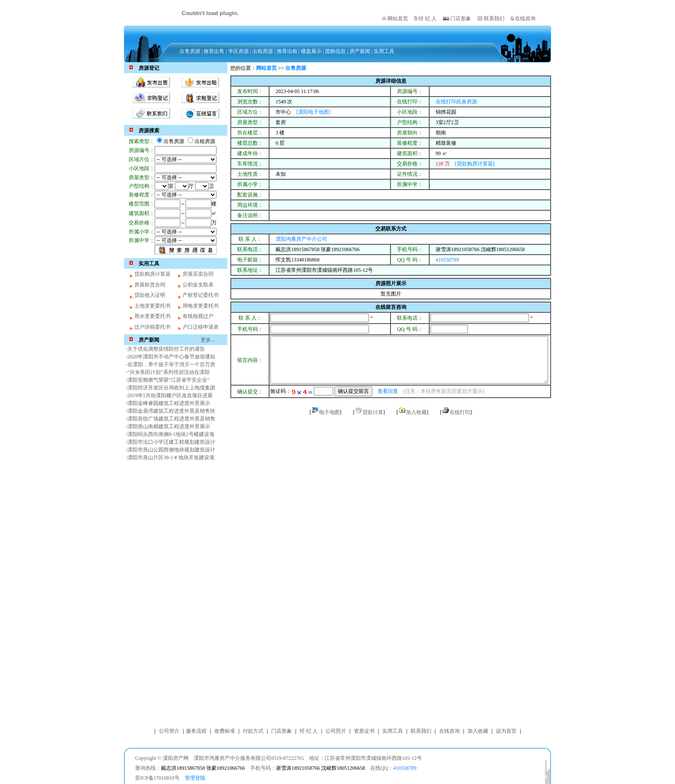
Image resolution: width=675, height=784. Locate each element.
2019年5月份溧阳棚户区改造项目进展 (170, 395)
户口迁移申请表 (201, 327)
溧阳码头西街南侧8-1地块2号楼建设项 (171, 434)
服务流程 (196, 731)
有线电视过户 (198, 316)
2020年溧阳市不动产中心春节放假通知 (171, 357)
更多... (208, 340)
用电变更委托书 (201, 306)
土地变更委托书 (152, 306)
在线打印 (460, 412)
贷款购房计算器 (152, 274)
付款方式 (253, 731)
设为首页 (506, 731)
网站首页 (398, 19)
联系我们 (494, 19)
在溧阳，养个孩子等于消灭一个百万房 (171, 364)
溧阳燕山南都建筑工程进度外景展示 (169, 426)
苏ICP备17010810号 (157, 778)
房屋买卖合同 (198, 274)
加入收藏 (416, 412)
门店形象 (461, 19)
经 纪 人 (427, 19)
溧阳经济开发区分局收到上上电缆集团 (171, 388)
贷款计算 (373, 412)
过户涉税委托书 (152, 327)
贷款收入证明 (150, 295)
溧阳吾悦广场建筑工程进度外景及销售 (171, 419)
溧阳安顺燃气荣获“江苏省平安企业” (169, 380)
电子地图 (329, 412)
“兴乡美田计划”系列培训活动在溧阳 (169, 372)
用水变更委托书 (152, 316)
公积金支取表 (198, 285)
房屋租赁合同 (150, 285)
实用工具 (393, 731)
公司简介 (169, 731)
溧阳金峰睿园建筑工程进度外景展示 (169, 403)
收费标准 (225, 731)
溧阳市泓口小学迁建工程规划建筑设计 (171, 442)
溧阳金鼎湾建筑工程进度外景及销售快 (171, 411)
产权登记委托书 (201, 295)
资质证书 (364, 731)
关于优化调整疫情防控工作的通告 (166, 349)
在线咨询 (525, 19)
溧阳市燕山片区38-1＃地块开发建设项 (171, 457)
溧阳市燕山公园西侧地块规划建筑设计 (171, 450)
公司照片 (336, 731)
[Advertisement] (176, 593)
